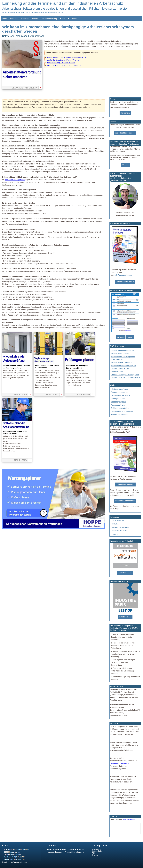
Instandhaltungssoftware (120, 395)
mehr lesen (21, 394)
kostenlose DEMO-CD (125, 282)
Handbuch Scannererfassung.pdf (123, 366)
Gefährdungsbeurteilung (120, 408)
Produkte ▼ (65, 18)
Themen (95, 855)
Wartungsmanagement (119, 392)
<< (123, 165)
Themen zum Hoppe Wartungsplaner (125, 375)
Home (5, 19)
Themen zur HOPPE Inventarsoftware (125, 378)
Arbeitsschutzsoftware (119, 389)
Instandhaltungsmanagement (122, 411)
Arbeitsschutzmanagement (121, 415)
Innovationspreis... (125, 573)
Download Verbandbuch (125, 484)
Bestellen (25, 19)
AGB (94, 853)
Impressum (96, 849)
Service (115, 534)
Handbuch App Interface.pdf (122, 353)
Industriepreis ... (125, 617)
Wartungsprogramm (118, 402)
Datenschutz (97, 851)
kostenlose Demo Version (125, 501)
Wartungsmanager (118, 399)
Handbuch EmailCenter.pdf (121, 362)
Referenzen (125, 113)
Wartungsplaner (129, 819)
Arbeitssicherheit (118, 521)
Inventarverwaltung (49, 19)
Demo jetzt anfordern (25, 88)
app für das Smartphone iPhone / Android (63, 60)
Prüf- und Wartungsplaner (15, 180)
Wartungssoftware (118, 405)
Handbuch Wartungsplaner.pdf (123, 350)
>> (127, 165)
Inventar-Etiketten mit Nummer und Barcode (64, 65)
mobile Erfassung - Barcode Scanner (61, 63)
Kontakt (35, 19)
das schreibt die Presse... (125, 133)
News (75, 19)
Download (14, 19)
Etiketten (115, 524)
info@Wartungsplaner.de (123, 275)
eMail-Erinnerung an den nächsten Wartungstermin (67, 57)
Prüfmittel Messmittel (120, 531)
